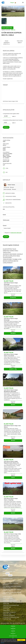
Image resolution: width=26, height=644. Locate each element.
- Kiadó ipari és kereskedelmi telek (11, 617)
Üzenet (5, 226)
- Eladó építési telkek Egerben (10, 600)
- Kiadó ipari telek (7, 619)
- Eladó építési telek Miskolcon (10, 602)
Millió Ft (14, 116)
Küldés (6, 237)
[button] (13, 3)
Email (4, 215)
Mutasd (12, 187)
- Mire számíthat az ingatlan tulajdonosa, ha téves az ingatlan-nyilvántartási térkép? (13, 581)
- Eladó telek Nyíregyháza (9, 616)
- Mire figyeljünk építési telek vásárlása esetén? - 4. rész (12, 587)
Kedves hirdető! (13, 229)
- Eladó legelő (6, 609)
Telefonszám (6, 220)
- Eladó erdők (6, 604)
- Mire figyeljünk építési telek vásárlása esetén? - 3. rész (12, 590)
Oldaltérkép (13, 626)
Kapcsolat (13, 631)
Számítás (6, 127)
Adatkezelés (13, 629)
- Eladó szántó (6, 610)
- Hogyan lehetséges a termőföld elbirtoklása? (10, 584)
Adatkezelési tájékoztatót (16, 233)
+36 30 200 (6, 187)
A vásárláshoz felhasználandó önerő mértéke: (13, 120)
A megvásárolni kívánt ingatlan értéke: (11, 114)
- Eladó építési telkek (8, 599)
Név (4, 209)
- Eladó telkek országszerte (9, 612)
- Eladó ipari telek (7, 607)
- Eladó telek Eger (7, 614)
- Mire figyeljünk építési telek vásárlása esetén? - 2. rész (12, 593)
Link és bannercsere (13, 636)
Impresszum (13, 633)
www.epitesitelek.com (9, 571)
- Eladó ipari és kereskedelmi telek (11, 605)
